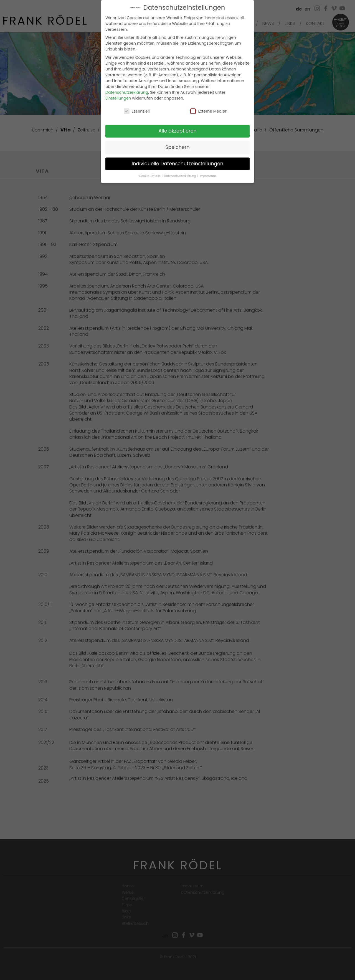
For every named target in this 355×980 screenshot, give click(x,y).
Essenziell (137, 110)
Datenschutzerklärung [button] (180, 175)
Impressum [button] (208, 175)
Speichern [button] (177, 147)
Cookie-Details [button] (150, 175)
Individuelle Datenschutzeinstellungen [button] (178, 163)
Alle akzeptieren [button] (177, 130)
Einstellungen (118, 97)
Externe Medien (209, 110)
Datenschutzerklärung (127, 92)
